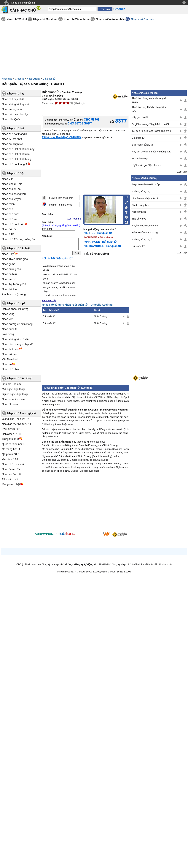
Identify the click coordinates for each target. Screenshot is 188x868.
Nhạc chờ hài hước (13, 224)
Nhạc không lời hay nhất (16, 104)
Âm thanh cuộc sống (14, 294)
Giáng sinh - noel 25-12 (15, 419)
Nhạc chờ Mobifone (45, 19)
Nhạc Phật (8, 254)
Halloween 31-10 (12, 434)
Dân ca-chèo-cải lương (15, 309)
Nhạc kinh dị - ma (12, 184)
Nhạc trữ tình (9, 354)
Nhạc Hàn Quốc (11, 119)
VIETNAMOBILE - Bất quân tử (103, 246)
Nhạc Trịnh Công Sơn (15, 284)
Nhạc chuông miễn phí (23, 3)
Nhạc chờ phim (11, 369)
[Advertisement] (159, 316)
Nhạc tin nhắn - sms (13, 399)
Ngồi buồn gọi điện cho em (146, 165)
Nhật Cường (34, 79)
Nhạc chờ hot (16, 128)
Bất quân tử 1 (50, 317)
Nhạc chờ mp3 (16, 303)
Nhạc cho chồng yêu (14, 194)
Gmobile (19, 79)
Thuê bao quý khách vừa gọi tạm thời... (150, 109)
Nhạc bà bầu (9, 274)
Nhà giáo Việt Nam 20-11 (16, 424)
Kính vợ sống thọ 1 (142, 239)
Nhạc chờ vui (9, 219)
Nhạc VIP (7, 179)
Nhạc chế (7, 209)
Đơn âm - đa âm (11, 384)
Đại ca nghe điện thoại (15, 394)
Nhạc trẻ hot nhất (12, 139)
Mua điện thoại (140, 158)
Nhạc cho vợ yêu (12, 199)
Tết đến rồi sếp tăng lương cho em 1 (151, 131)
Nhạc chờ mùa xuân (14, 464)
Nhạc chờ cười (11, 214)
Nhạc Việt (8, 319)
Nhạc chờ (7, 79)
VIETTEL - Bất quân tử (98, 233)
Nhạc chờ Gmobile (142, 19)
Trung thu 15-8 (10, 439)
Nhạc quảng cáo (11, 269)
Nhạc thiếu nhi (10, 349)
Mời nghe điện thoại (13, 389)
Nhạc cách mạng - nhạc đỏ (17, 344)
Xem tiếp (182, 172)
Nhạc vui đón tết (11, 474)
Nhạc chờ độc (16, 173)
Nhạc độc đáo (10, 229)
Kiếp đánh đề (139, 212)
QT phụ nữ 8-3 (10, 454)
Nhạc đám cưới (11, 469)
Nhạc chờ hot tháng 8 (14, 134)
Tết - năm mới (10, 479)
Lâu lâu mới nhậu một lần (145, 198)
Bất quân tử (49, 79)
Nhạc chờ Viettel (17, 19)
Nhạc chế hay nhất (13, 99)
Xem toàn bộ (74, 219)
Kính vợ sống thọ (141, 191)
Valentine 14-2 (10, 459)
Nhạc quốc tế (10, 329)
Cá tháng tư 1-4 (11, 449)
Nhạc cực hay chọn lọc (15, 114)
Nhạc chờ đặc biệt (19, 248)
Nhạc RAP (8, 234)
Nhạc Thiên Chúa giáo (15, 259)
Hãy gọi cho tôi (140, 117)
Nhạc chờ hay (16, 94)
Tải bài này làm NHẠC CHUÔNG (61, 137)
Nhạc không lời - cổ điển (16, 339)
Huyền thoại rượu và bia (145, 226)
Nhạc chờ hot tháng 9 (14, 164)
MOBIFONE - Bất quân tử (99, 237)
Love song (8, 334)
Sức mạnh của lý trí (142, 145)
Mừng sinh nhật (11, 484)
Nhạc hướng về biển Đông (17, 324)
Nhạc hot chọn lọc (12, 144)
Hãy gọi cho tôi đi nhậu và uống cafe (152, 152)
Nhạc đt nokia (10, 404)
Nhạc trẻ (7, 364)
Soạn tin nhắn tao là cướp (146, 184)
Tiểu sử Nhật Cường (96, 254)
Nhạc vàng (8, 314)
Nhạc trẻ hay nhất (12, 109)
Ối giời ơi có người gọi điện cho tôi (150, 124)
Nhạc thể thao (10, 289)
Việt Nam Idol (10, 359)
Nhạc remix (8, 204)
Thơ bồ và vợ (139, 219)
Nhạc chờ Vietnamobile (110, 19)
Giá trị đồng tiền (140, 205)
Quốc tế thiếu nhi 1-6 (14, 444)
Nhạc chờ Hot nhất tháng (16, 159)
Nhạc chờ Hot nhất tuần (16, 154)
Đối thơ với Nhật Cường (145, 232)
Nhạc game (9, 264)
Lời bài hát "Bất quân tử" (57, 259)
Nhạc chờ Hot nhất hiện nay (18, 149)
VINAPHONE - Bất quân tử (100, 242)
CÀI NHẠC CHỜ (23, 10)
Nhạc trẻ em (9, 279)
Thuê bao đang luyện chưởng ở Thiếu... (149, 100)
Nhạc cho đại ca (11, 189)
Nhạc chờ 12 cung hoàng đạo (19, 239)
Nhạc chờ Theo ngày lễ (21, 413)
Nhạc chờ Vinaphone (77, 19)
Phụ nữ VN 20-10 (12, 429)
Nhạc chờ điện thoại (20, 378)
